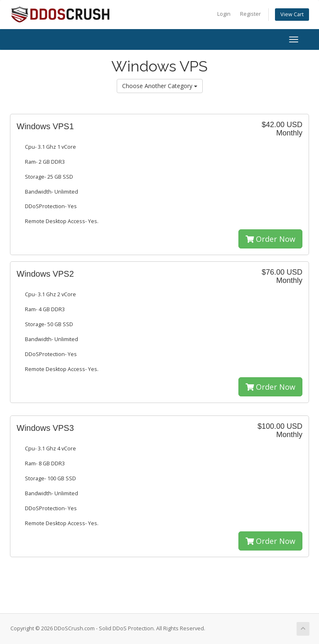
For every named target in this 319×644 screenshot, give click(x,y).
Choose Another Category (160, 86)
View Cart (292, 14)
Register (250, 14)
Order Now (270, 239)
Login (224, 14)
